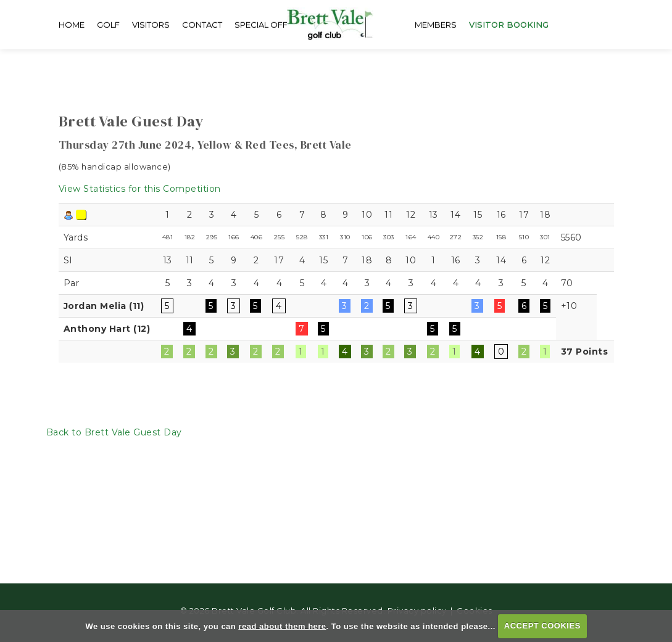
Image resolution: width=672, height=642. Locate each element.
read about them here (282, 626)
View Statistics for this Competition (140, 189)
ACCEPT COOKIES (542, 626)
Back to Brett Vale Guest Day (114, 432)
